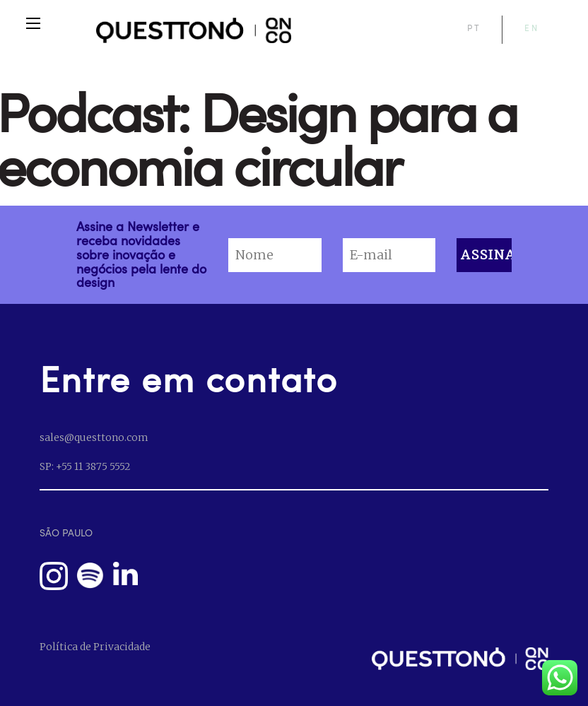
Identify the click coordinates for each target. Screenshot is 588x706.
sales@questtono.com (94, 437)
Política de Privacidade (95, 647)
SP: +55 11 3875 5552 (85, 466)
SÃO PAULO (66, 533)
